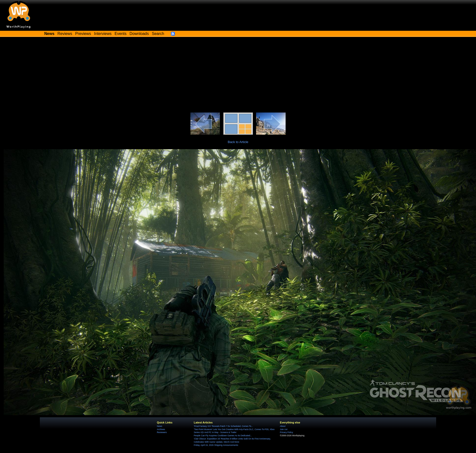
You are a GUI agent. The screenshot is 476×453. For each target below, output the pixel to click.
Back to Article (238, 142)
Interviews (103, 34)
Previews (83, 34)
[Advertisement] (238, 76)
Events (121, 34)
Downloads (139, 34)
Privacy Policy (286, 432)
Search (158, 34)
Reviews (65, 34)
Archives (161, 429)
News (160, 426)
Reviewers (162, 432)
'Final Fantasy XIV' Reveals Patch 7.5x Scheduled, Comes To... (223, 426)
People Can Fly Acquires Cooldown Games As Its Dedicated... (223, 436)
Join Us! (284, 429)
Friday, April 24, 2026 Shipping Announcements (216, 445)
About (283, 426)
